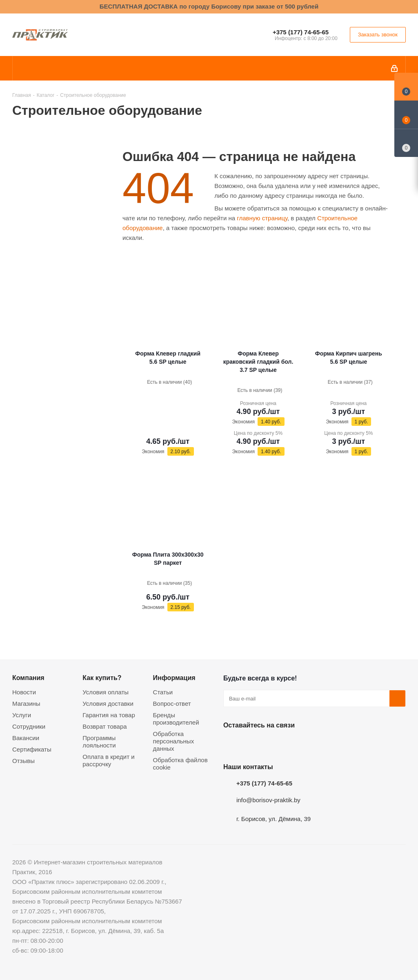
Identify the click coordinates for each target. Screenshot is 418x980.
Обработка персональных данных (174, 741)
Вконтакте (231, 744)
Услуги (22, 715)
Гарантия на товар (109, 715)
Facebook (252, 744)
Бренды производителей (176, 719)
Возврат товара (104, 726)
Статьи (163, 692)
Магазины (26, 704)
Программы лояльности (99, 742)
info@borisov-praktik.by (268, 800)
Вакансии (26, 738)
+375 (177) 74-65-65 (301, 32)
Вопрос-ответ (172, 704)
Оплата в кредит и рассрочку (108, 760)
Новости (24, 692)
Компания (28, 678)
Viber (313, 744)
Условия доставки (108, 704)
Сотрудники (29, 726)
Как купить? (102, 678)
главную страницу (262, 218)
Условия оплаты (106, 692)
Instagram (272, 744)
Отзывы (23, 761)
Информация (174, 678)
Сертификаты (32, 749)
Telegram (293, 744)
